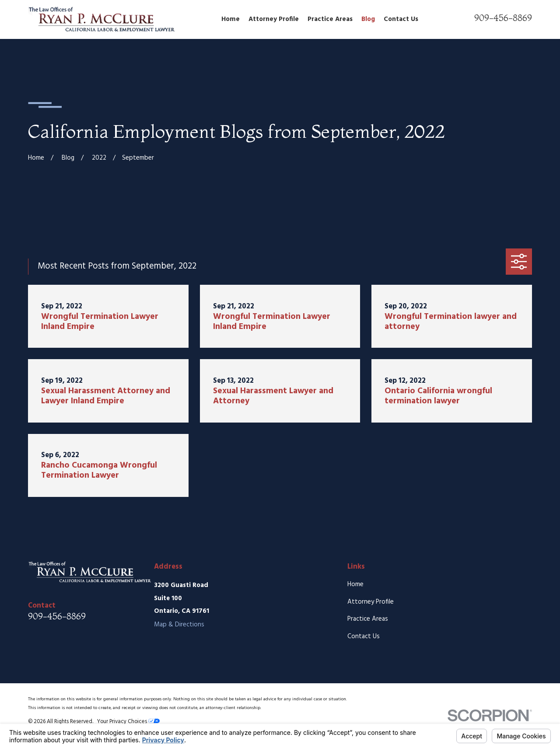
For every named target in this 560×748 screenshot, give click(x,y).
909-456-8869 (503, 18)
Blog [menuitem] (368, 19)
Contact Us (364, 636)
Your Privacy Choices (128, 722)
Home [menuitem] (231, 19)
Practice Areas (368, 619)
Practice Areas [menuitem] (330, 19)
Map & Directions (179, 625)
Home (355, 584)
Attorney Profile (371, 602)
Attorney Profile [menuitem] (274, 19)
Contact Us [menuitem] (401, 19)
